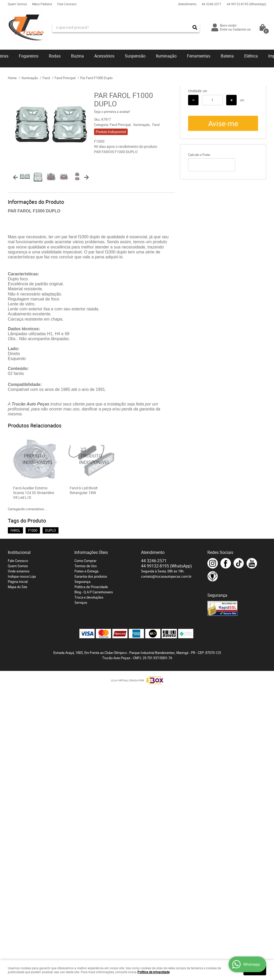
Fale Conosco (67, 4)
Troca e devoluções (89, 597)
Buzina (77, 56)
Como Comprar (85, 561)
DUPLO (51, 530)
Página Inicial (18, 582)
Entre (224, 29)
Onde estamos (19, 571)
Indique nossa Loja (22, 576)
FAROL (15, 530)
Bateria (227, 56)
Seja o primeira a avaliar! (112, 112)
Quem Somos (17, 4)
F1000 (33, 530)
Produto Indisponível (35, 459)
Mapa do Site (18, 587)
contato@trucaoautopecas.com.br (166, 576)
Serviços (81, 602)
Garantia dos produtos (91, 576)
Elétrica (251, 56)
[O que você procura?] (195, 27)
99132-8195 (246, 4)
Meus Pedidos (42, 4)
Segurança (82, 582)
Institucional (19, 552)
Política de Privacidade (91, 587)
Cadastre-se (242, 29)
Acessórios (104, 56)
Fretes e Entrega (86, 571)
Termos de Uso (86, 566)
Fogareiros (29, 56)
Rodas (55, 56)
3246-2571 (212, 4)
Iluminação (166, 56)
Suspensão (135, 56)
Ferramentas (199, 56)
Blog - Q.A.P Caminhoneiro (94, 592)
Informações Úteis (91, 552)
